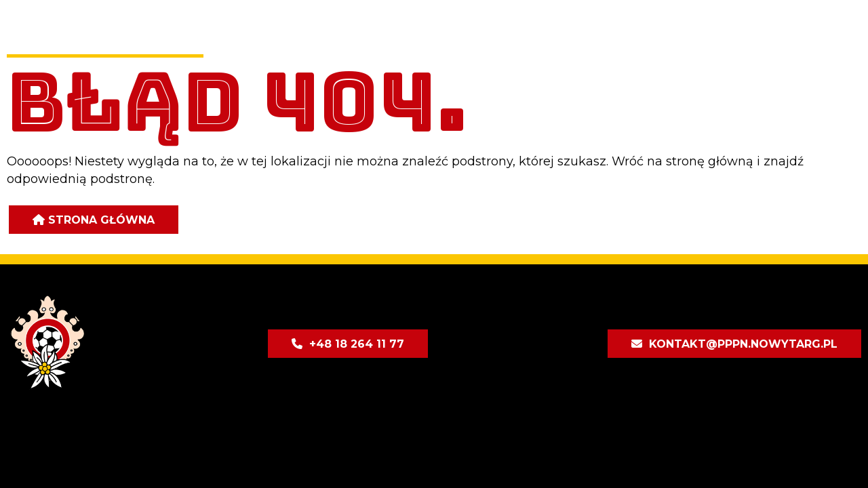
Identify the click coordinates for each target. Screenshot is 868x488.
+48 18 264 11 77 (357, 344)
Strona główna (101, 220)
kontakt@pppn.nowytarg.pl (743, 344)
